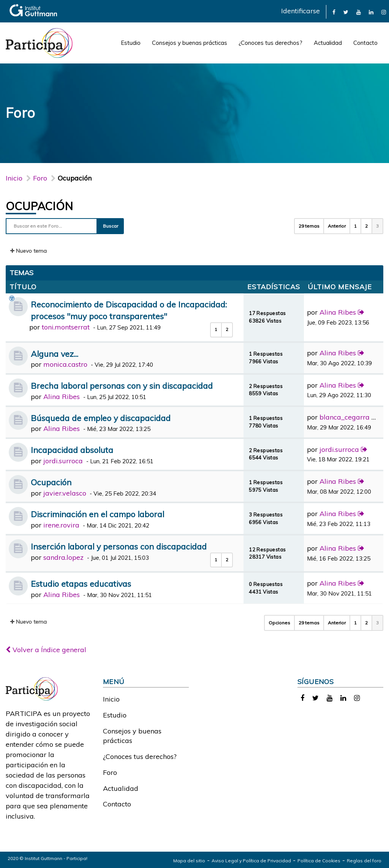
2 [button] (366, 226)
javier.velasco (65, 493)
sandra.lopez (63, 557)
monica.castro (65, 364)
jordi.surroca (63, 461)
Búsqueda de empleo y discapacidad (101, 418)
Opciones (279, 623)
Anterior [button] (337, 226)
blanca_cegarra (345, 417)
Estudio (131, 43)
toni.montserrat (66, 327)
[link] (334, 12)
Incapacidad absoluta (72, 450)
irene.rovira (61, 525)
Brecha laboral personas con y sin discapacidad (122, 386)
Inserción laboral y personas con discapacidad (119, 546)
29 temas (309, 226)
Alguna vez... (55, 354)
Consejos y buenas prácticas (190, 43)
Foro (110, 772)
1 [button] (355, 226)
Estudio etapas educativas (81, 584)
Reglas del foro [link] (364, 861)
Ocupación (40, 206)
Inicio (14, 178)
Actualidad (328, 43)
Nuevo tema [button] (28, 251)
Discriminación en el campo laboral (97, 514)
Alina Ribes (338, 312)
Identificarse (300, 11)
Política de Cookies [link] (319, 861)
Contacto (365, 43)
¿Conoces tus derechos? (270, 43)
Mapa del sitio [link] (189, 861)
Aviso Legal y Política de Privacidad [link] (251, 861)
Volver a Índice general (46, 650)
